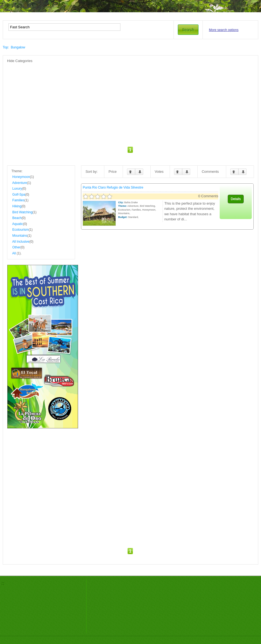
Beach (17, 218)
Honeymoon (21, 177)
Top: (6, 47)
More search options (224, 30)
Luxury (17, 189)
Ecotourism (20, 230)
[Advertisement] (117, 101)
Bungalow (18, 47)
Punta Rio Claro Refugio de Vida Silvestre (113, 187)
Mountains (20, 236)
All (14, 253)
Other (16, 247)
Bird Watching (22, 212)
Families (18, 200)
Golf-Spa (19, 195)
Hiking (17, 206)
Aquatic (18, 224)
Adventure (20, 183)
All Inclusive (21, 242)
